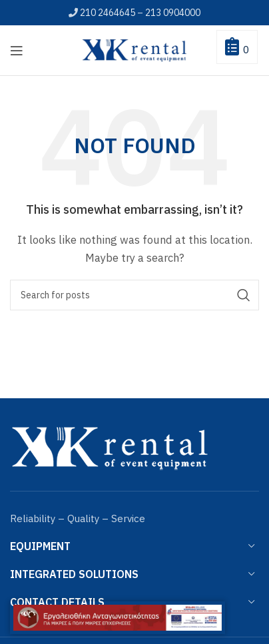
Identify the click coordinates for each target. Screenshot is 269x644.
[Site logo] (134, 49)
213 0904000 (173, 13)
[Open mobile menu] (17, 51)
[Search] (134, 295)
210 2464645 (108, 13)
